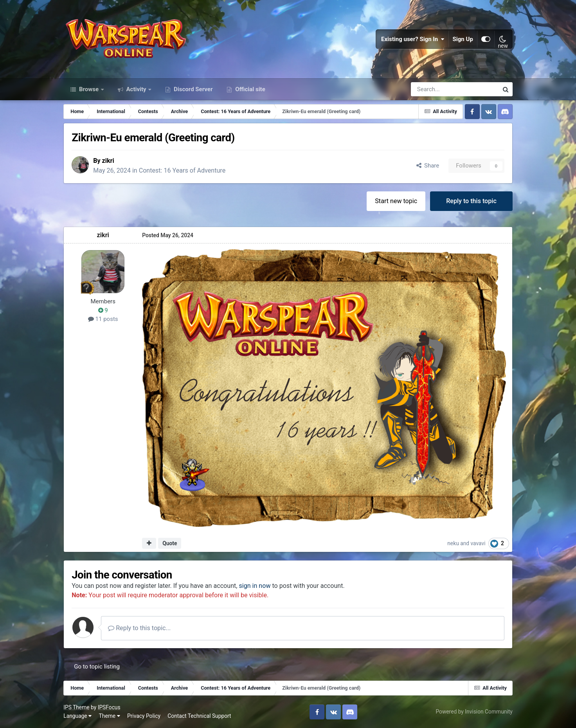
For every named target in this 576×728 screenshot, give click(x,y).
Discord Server (192, 89)
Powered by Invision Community (474, 712)
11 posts (103, 319)
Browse (89, 89)
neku (453, 543)
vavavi (478, 543)
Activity (136, 89)
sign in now (255, 586)
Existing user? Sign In (413, 39)
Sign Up (463, 39)
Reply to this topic (471, 201)
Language (77, 716)
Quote (170, 543)
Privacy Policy (144, 716)
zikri (108, 161)
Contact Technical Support (199, 716)
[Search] (434, 89)
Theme (110, 716)
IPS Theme (76, 707)
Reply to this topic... (139, 628)
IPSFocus (109, 707)
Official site (249, 89)
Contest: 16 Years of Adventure (182, 170)
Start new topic (396, 201)
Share (428, 166)
